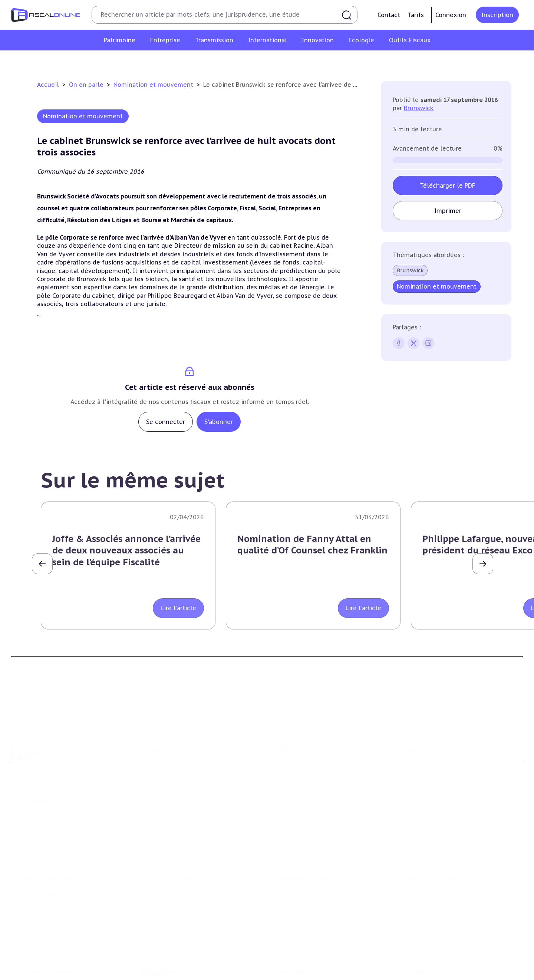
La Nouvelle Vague (61, 784)
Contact (389, 15)
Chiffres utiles (292, 952)
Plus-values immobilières (44, 861)
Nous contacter (162, 766)
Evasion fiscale (423, 884)
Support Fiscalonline (169, 743)
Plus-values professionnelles (311, 850)
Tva (146, 872)
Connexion (451, 15)
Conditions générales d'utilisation (447, 732)
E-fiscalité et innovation (46, 937)
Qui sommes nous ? (168, 732)
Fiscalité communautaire (436, 872)
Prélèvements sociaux (39, 906)
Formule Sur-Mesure (300, 766)
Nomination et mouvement (154, 85)
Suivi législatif (291, 974)
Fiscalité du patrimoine (45, 835)
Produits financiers (35, 917)
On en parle (87, 85)
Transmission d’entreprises (311, 835)
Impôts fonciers (32, 895)
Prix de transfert (425, 917)
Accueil (48, 85)
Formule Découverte (300, 732)
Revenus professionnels (173, 861)
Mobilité (415, 906)
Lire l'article (178, 608)
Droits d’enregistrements (174, 895)
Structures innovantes (40, 963)
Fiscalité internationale (438, 835)
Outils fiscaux (293, 937)
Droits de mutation (36, 884)
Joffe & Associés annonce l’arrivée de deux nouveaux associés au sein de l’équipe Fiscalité (126, 550)
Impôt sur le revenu (37, 850)
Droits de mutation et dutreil (311, 872)
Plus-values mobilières (303, 861)
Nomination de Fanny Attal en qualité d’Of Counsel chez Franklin (312, 545)
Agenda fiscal (290, 963)
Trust (411, 895)
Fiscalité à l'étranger (430, 861)
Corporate (155, 929)
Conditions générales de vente (443, 743)
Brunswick (419, 108)
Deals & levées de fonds (435, 963)
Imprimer (448, 211)
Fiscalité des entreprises (178, 835)
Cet (146, 884)
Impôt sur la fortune (39, 872)
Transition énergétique (172, 974)
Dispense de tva (293, 884)
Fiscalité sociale (162, 917)
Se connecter (166, 422)
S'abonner (219, 422)
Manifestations (423, 974)
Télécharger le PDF (448, 185)
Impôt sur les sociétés (171, 850)
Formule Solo (291, 743)
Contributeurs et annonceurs (180, 754)
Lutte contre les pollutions (178, 952)
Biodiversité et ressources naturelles (189, 963)
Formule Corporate (298, 754)
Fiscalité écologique (171, 937)
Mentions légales (426, 754)
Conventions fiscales (430, 850)
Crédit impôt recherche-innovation (56, 952)
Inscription (497, 15)
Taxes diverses (160, 906)
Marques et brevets (36, 974)
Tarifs (416, 15)
